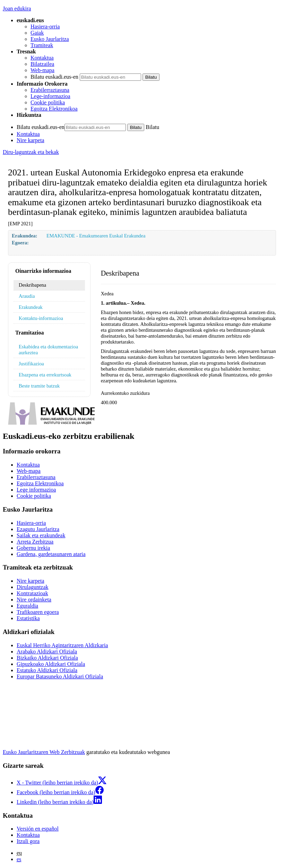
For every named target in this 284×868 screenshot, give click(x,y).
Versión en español (38, 829)
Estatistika (28, 618)
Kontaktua (42, 58)
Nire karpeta (31, 140)
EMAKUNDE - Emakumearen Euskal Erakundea (96, 236)
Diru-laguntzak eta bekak (31, 152)
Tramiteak (42, 45)
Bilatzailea (42, 64)
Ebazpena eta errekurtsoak (45, 375)
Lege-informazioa (50, 96)
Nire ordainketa (34, 600)
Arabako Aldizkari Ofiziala (47, 652)
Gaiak (37, 33)
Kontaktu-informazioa (41, 318)
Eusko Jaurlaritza (50, 39)
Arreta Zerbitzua (35, 542)
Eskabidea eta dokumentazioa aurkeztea (48, 350)
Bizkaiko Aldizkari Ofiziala (47, 658)
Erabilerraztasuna (50, 90)
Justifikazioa (31, 364)
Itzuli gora (28, 841)
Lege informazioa (36, 490)
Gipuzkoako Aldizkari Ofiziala (51, 664)
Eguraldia (27, 606)
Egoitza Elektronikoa (54, 109)
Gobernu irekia (33, 548)
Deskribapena (32, 285)
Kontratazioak (32, 593)
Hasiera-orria (45, 27)
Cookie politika (48, 102)
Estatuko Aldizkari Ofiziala (47, 670)
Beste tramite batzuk (39, 386)
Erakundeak (31, 307)
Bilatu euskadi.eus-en (54, 77)
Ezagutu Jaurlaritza (38, 529)
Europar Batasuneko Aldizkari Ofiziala (60, 676)
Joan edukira (17, 8)
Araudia (27, 296)
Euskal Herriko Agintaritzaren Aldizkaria (62, 645)
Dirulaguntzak (33, 587)
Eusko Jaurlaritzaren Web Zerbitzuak (44, 752)
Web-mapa (42, 70)
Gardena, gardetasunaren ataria (51, 554)
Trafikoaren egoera (38, 612)
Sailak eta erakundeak (41, 535)
